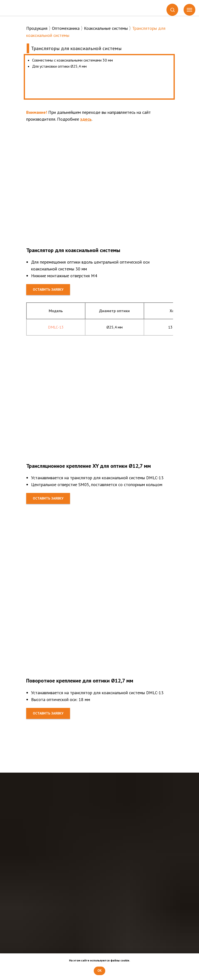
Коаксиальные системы (106, 28)
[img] (25, 8)
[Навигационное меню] (189, 10)
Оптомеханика (66, 28)
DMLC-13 (56, 327)
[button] (172, 10)
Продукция (37, 28)
